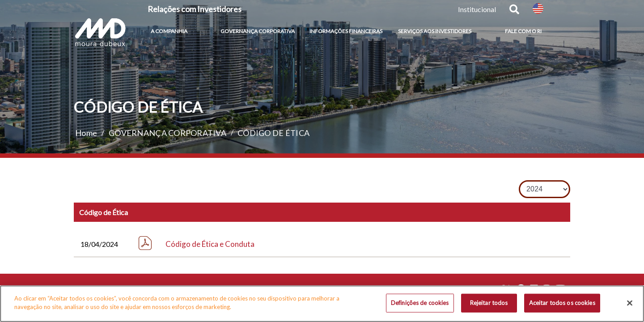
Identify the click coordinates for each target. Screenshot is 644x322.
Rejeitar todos (489, 303)
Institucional (477, 9)
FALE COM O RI (523, 31)
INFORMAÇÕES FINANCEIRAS (346, 31)
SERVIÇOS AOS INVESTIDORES (435, 31)
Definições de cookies (420, 303)
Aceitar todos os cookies (562, 303)
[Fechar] (630, 304)
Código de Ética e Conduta (210, 244)
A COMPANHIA (169, 31)
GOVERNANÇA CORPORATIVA (258, 31)
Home (86, 133)
